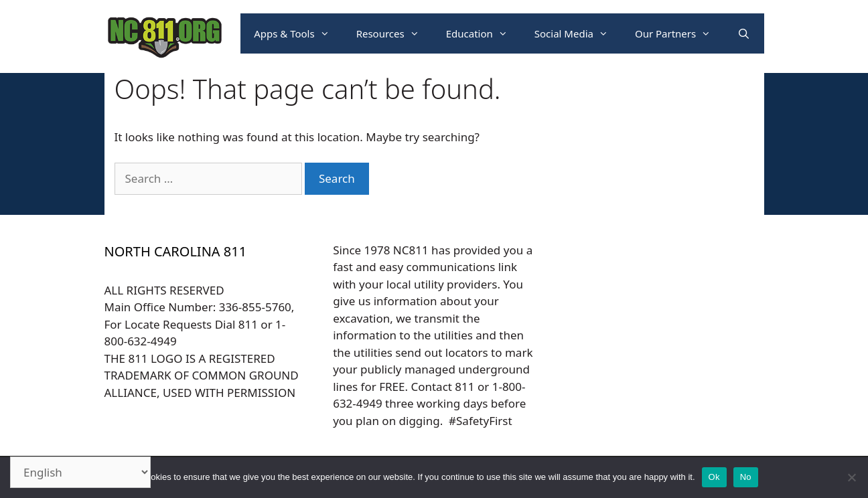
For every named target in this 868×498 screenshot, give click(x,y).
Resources (394, 33)
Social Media (578, 33)
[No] (851, 477)
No (746, 477)
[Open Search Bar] (744, 33)
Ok (714, 477)
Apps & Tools (298, 33)
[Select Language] (80, 472)
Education (484, 33)
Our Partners (679, 33)
